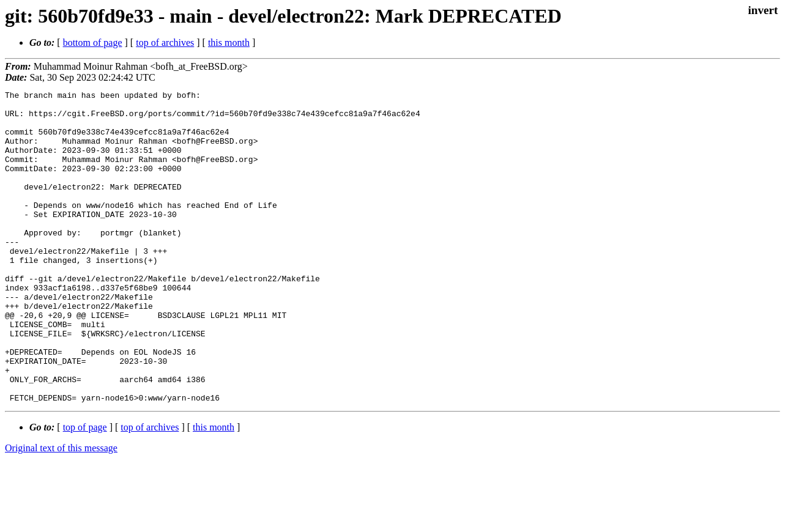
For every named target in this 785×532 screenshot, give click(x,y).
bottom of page (93, 42)
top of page (85, 490)
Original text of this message (61, 510)
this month (229, 42)
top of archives (165, 42)
